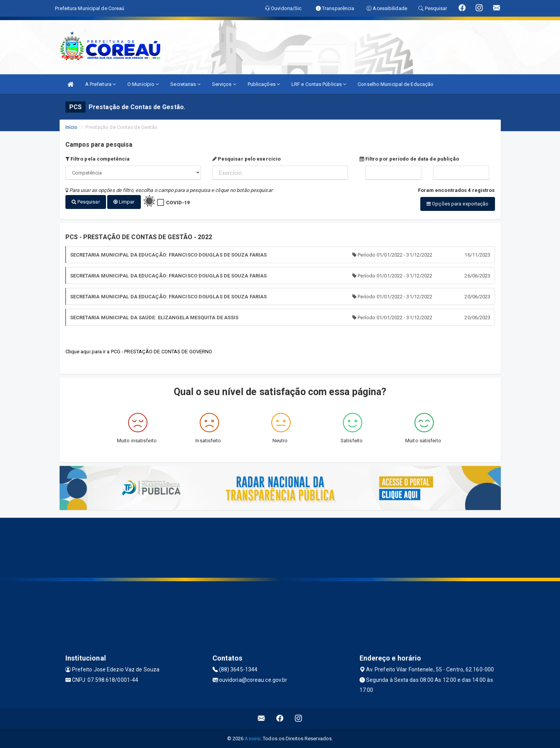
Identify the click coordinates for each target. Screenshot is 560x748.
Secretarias (185, 84)
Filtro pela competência (98, 159)
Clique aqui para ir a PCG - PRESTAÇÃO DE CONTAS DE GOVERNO (139, 352)
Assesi (253, 739)
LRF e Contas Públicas (319, 84)
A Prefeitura (100, 84)
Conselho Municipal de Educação (396, 84)
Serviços (224, 84)
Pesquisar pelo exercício (247, 159)
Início (72, 127)
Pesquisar (86, 202)
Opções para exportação (457, 204)
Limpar (124, 202)
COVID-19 (178, 203)
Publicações (264, 84)
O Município (143, 84)
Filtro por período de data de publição (409, 159)
